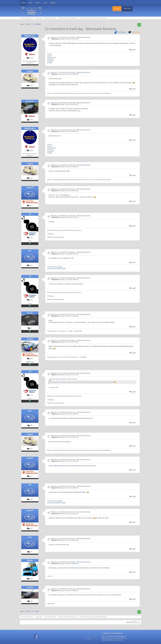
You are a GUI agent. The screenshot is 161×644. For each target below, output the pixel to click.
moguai (30, 71)
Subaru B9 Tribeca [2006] (55, 267)
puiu (30, 411)
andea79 (30, 188)
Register (53, 3)
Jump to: (129, 622)
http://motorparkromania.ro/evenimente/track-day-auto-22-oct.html (72, 466)
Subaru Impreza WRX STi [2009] (56, 268)
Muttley (30, 560)
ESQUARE (109, 640)
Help (30, 3)
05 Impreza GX (52, 57)
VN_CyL (30, 313)
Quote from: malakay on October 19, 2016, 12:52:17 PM (63, 379)
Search (38, 3)
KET (30, 251)
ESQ (103, 640)
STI (30, 214)
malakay (30, 339)
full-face (75, 568)
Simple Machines (122, 636)
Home (23, 3)
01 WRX (49, 63)
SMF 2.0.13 (105, 636)
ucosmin (30, 587)
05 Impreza (51, 59)
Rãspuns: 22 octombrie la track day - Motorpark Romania (70, 37)
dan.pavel (30, 101)
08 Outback (51, 61)
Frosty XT (50, 56)
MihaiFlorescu (30, 36)
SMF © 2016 (113, 636)
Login (45, 3)
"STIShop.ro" (51, 234)
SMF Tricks (124, 638)
